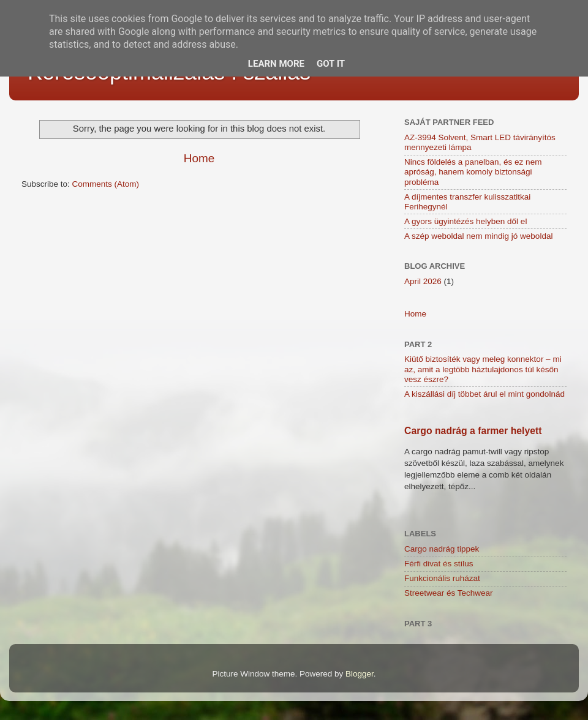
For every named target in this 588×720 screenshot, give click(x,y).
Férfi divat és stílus (439, 564)
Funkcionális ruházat (442, 578)
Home (199, 158)
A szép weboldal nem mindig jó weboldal (478, 236)
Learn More (276, 64)
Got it (331, 64)
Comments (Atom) (106, 184)
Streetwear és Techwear (449, 593)
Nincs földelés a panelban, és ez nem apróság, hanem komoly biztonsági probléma (473, 172)
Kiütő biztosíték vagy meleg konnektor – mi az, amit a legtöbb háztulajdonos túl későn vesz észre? (483, 369)
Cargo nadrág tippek (442, 549)
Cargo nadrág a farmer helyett (473, 431)
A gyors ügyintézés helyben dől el (466, 221)
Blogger (360, 674)
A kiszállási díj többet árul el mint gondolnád (484, 394)
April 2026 (423, 281)
